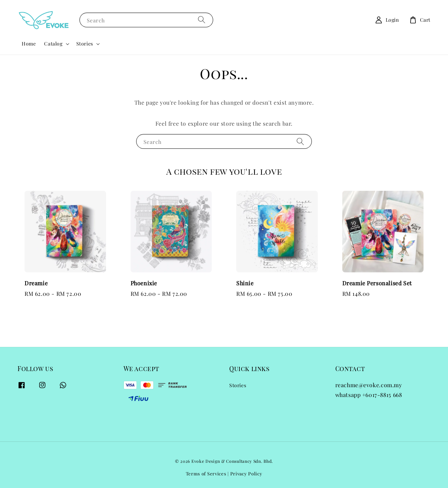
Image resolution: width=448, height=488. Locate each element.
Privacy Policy (246, 473)
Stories (85, 44)
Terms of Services (206, 473)
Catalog (53, 44)
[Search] (202, 20)
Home (29, 44)
